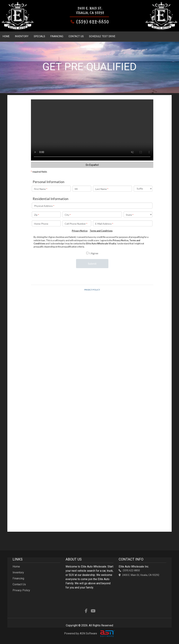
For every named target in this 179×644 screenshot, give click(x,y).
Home (6, 36)
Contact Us (76, 36)
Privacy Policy (21, 590)
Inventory (22, 36)
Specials (39, 36)
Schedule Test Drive (102, 36)
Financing (57, 36)
